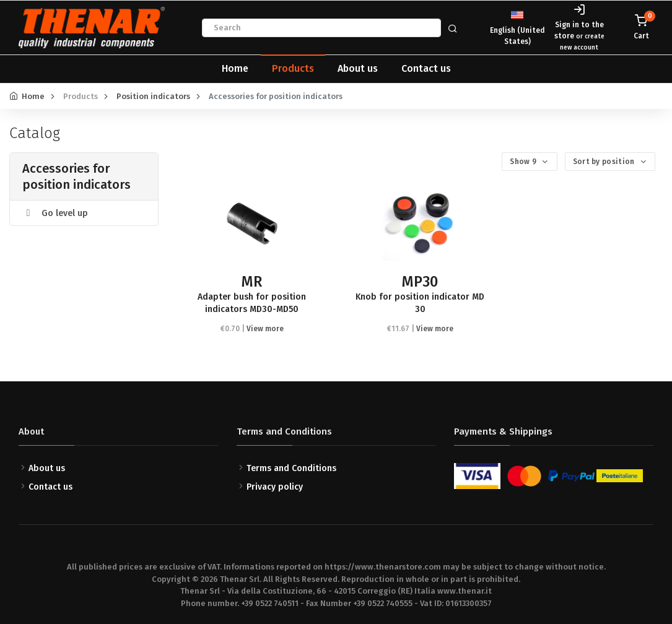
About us (358, 68)
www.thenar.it (465, 591)
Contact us (426, 68)
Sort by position (605, 162)
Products (293, 68)
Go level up (55, 213)
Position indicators (153, 96)
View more (265, 329)
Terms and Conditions (291, 468)
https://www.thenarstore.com (383, 567)
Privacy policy (275, 487)
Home (235, 68)
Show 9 (524, 162)
